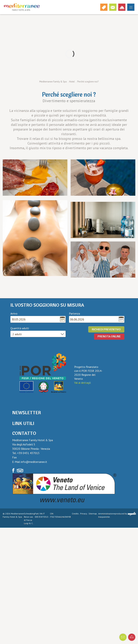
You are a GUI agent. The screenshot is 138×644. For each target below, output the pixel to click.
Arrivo (14, 313)
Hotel (72, 82)
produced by (125, 514)
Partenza (74, 313)
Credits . (76, 514)
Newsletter (27, 412)
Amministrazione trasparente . (107, 515)
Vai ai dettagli (82, 383)
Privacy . (84, 514)
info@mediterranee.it (34, 462)
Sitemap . (93, 514)
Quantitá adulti (20, 328)
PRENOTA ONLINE (109, 336)
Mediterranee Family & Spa (53, 82)
